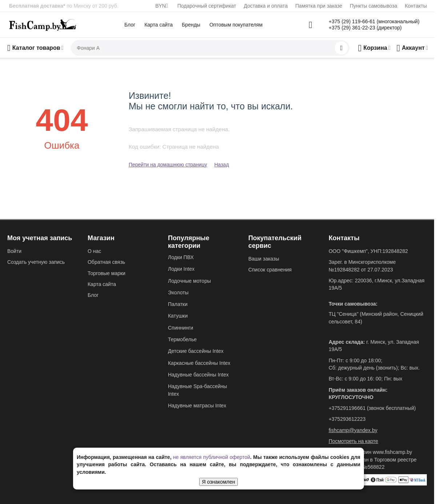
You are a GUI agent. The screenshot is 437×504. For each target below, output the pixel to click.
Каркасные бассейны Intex (199, 363)
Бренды (191, 25)
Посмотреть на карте (353, 441)
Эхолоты (178, 293)
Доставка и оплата (266, 6)
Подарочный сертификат (207, 6)
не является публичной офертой (212, 457)
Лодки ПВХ (181, 257)
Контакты (416, 6)
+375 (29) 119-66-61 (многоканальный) (374, 21)
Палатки (178, 304)
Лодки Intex (181, 269)
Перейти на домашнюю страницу (168, 165)
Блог (130, 25)
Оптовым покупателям (236, 25)
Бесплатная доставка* (37, 6)
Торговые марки (107, 273)
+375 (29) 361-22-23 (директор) (365, 28)
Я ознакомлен (219, 482)
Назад (221, 165)
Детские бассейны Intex (196, 351)
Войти (14, 251)
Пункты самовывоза (373, 6)
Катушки (178, 316)
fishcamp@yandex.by (353, 430)
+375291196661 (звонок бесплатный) (372, 408)
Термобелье (182, 339)
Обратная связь (106, 262)
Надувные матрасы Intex (197, 406)
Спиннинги (181, 328)
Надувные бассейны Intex (198, 375)
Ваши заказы (264, 259)
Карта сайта (159, 25)
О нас (94, 251)
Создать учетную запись (36, 262)
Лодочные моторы (189, 281)
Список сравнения (270, 270)
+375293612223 (347, 419)
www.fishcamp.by (392, 452)
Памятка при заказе (319, 6)
